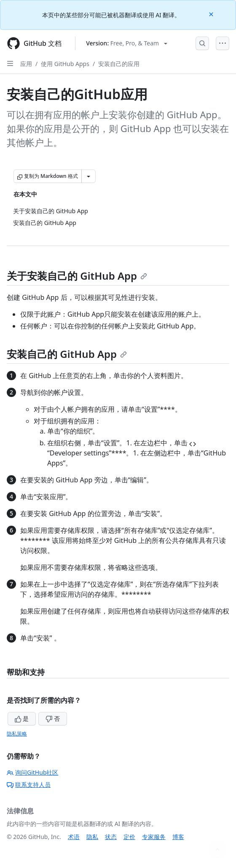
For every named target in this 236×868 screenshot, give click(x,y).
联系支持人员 (29, 785)
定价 (129, 837)
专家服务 (154, 837)
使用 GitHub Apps (65, 64)
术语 (74, 837)
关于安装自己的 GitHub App (77, 276)
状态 (111, 837)
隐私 (92, 837)
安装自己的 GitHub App (67, 354)
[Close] (212, 14)
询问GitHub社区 (33, 772)
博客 (178, 837)
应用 (26, 64)
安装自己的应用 (119, 64)
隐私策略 (17, 734)
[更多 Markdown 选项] (88, 176)
